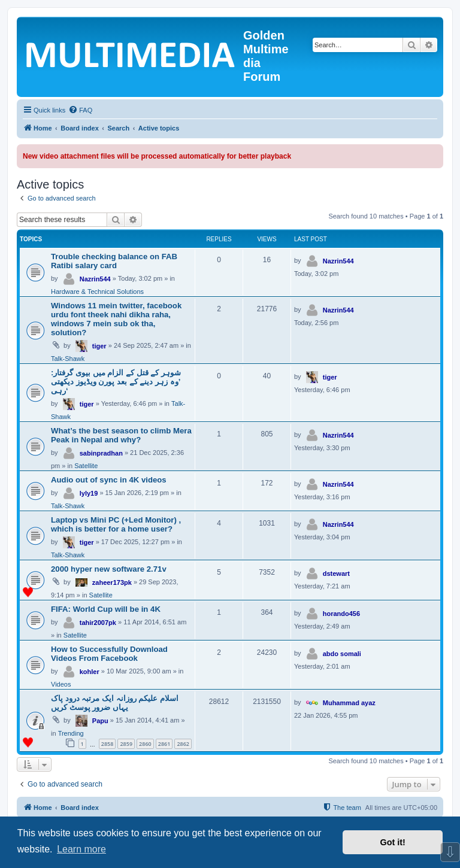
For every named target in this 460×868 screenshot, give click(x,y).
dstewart (336, 573)
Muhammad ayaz (349, 703)
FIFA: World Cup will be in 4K (106, 609)
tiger (99, 346)
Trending (71, 733)
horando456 (341, 614)
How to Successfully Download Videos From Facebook (109, 654)
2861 (164, 744)
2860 (145, 744)
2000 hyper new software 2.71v (109, 569)
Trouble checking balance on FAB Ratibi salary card (114, 261)
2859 (126, 744)
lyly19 (89, 493)
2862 (183, 744)
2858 (108, 744)
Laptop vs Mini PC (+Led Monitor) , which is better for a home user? (116, 524)
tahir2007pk (98, 623)
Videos (61, 684)
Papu (100, 721)
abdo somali (342, 654)
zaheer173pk (112, 582)
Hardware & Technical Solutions (97, 292)
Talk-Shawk (68, 359)
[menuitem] (80, 110)
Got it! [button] (393, 842)
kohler (90, 672)
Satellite (86, 466)
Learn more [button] (81, 849)
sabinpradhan (101, 453)
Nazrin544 (95, 279)
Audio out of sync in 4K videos (109, 480)
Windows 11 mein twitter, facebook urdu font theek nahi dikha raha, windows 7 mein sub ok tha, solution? (116, 319)
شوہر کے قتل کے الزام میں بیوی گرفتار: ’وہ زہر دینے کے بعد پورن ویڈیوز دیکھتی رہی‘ (116, 382)
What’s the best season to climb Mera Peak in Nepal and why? (121, 435)
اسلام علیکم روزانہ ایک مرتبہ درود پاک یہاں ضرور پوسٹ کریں (115, 703)
